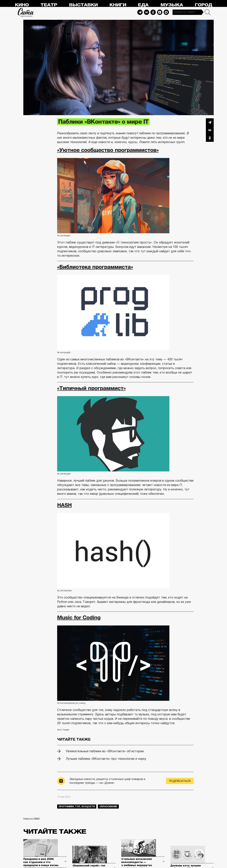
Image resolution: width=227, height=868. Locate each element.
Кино (22, 5)
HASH (64, 505)
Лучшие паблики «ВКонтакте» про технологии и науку (106, 759)
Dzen (160, 12)
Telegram (140, 12)
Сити (26, 12)
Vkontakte (147, 12)
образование (108, 807)
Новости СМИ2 (31, 819)
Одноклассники (210, 138)
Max (166, 12)
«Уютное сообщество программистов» (108, 150)
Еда (143, 5)
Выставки (83, 5)
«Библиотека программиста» (95, 267)
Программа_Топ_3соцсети (77, 807)
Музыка (172, 5)
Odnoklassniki (153, 12)
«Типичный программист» (91, 388)
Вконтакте (210, 130)
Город (203, 5)
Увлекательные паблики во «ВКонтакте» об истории (105, 751)
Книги (118, 5)
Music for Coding (79, 617)
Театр (49, 5)
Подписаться (180, 781)
